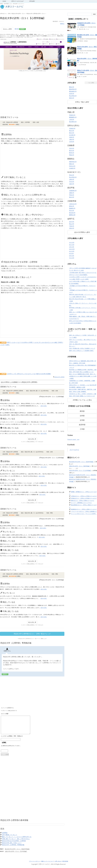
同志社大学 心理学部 (59, 377)
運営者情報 (65, 861)
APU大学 (72, 247)
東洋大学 (72, 151)
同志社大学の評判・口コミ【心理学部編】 (53, 397)
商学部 (82, 411)
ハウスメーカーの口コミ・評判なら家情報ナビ (84, 512)
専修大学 (72, 155)
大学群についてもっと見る (82, 400)
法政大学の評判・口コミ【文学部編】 (16, 851)
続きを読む (44, 406)
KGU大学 (72, 251)
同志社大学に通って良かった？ (12, 843)
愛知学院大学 (73, 89)
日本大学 (72, 148)
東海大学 (72, 206)
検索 (94, 14)
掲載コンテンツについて (47, 861)
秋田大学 (72, 98)
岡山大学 (72, 224)
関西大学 (72, 164)
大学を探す (32, 1)
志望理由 (5, 833)
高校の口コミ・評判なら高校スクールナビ (82, 501)
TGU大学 (72, 258)
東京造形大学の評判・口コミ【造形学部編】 (81, 462)
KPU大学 (72, 256)
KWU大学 (72, 249)
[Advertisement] (19, 95)
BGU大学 (72, 245)
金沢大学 (72, 222)
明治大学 (72, 175)
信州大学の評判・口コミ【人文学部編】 (80, 471)
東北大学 (72, 131)
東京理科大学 (73, 122)
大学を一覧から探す (82, 102)
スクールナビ (74, 450)
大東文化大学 (73, 204)
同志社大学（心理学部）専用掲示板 (13, 845)
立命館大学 (72, 168)
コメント (31, 714)
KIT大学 (71, 254)
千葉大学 (72, 226)
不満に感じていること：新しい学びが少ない (16, 839)
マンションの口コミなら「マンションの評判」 (84, 514)
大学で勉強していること (10, 835)
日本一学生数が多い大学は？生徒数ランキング (82, 348)
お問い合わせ (58, 861)
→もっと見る (91, 83)
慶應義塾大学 (73, 117)
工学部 (82, 429)
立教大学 (72, 179)
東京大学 (72, 133)
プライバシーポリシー (35, 861)
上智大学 (72, 120)
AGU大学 (72, 243)
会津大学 (72, 94)
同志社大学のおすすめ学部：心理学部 (14, 841)
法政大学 (72, 184)
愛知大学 (72, 87)
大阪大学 (72, 139)
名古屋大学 (72, 135)
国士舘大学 (72, 213)
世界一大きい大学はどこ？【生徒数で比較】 (81, 351)
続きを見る (32, 439)
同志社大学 (72, 166)
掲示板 (20, 29)
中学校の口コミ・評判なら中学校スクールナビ (84, 498)
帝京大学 (72, 211)
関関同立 (62, 24)
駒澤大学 (72, 153)
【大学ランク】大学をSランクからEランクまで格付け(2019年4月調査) (29, 374)
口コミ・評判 (7, 29)
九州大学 (72, 142)
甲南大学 (72, 195)
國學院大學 (72, 215)
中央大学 (72, 182)
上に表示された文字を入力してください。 (11, 746)
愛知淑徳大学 (73, 91)
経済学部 (82, 425)
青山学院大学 (73, 96)
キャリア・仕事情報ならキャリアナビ (81, 503)
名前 (31, 736)
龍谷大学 (72, 197)
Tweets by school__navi (73, 439)
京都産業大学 (73, 191)
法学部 (82, 416)
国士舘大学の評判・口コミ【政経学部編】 (17, 849)
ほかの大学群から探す (82, 232)
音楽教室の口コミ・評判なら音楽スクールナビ (84, 509)
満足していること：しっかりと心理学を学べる (17, 837)
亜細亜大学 (72, 208)
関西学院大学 (73, 162)
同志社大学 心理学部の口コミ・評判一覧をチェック (32, 634)
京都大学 (72, 137)
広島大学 (72, 228)
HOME (4, 1)
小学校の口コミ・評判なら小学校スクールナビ (84, 496)
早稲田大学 (72, 115)
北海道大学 (72, 128)
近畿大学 (72, 193)
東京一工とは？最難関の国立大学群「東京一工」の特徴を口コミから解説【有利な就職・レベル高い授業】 (83, 376)
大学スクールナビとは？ (18, 1)
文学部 (82, 420)
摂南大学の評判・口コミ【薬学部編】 (80, 466)
